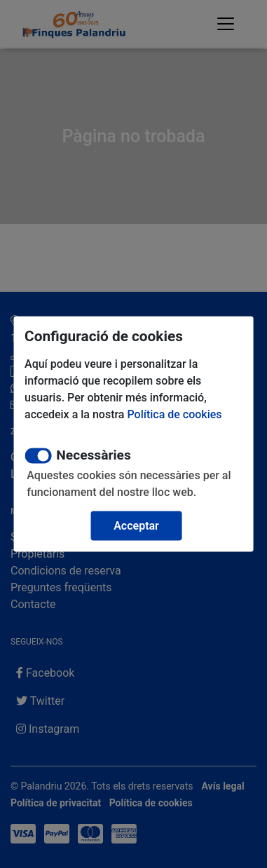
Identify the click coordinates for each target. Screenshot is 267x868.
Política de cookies (174, 414)
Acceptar (136, 526)
